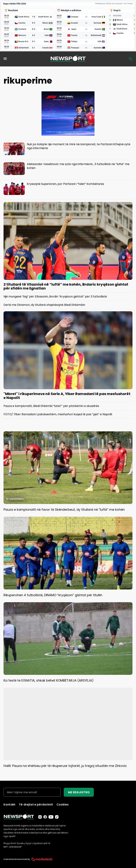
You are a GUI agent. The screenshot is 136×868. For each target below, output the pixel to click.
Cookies (63, 805)
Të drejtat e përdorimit (36, 805)
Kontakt (9, 805)
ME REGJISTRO (79, 792)
